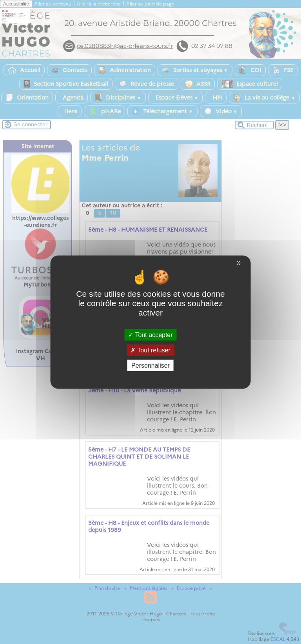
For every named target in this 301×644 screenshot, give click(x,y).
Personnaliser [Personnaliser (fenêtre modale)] (150, 366)
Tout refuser (150, 350)
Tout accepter (150, 335)
